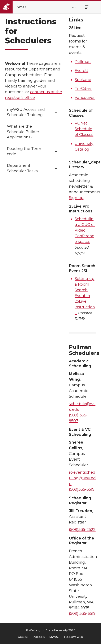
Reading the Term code (24, 151)
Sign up (76, 198)
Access (23, 637)
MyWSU (54, 637)
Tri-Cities (83, 89)
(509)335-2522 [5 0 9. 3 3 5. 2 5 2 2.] (82, 530)
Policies (39, 637)
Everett (81, 71)
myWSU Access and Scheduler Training (26, 112)
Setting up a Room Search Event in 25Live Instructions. (85, 296)
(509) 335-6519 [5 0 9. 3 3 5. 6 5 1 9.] (82, 614)
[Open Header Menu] (74, 7)
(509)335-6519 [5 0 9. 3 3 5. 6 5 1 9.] (82, 489)
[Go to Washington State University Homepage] (16, 7)
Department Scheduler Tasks (22, 168)
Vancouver (85, 98)
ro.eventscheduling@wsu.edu (82, 478)
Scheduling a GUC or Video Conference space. (85, 230)
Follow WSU (74, 637)
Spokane (83, 80)
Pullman (83, 62)
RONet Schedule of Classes (84, 129)
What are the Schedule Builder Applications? (23, 132)
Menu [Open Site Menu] (84, 7)
